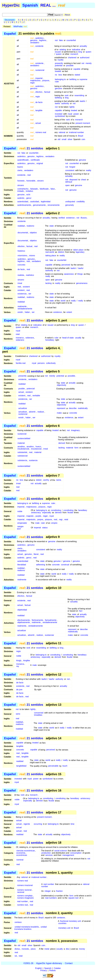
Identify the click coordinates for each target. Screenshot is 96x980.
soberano (20, 340)
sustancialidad (24, 438)
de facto (39, 102)
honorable (31, 181)
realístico (30, 275)
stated (77, 75)
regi (61, 519)
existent (26, 287)
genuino (34, 40)
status (45, 528)
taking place (51, 256)
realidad (21, 226)
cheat (83, 180)
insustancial (36, 449)
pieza (33, 949)
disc (68, 949)
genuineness (82, 283)
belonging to (60, 79)
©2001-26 (28, 963)
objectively (62, 385)
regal (45, 516)
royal (70, 114)
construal (65, 565)
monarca (20, 338)
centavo (18, 922)
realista (21, 275)
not (56, 40)
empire (54, 523)
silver (70, 139)
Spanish (30, 5)
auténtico (39, 38)
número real (41, 132)
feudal (70, 513)
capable (77, 69)
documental (23, 233)
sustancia (33, 460)
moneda (25, 949)
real (29, 175)
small (64, 139)
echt (28, 195)
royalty (60, 60)
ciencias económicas (26, 851)
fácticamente (37, 620)
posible (22, 389)
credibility (81, 202)
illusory (84, 218)
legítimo (43, 40)
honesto (21, 181)
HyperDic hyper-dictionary (49, 963)
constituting (56, 510)
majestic (30, 516)
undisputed (70, 202)
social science (61, 851)
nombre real (22, 905)
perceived (66, 265)
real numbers (51, 898)
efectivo (39, 92)
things (80, 274)
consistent (70, 170)
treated (58, 71)
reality (89, 170)
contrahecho (23, 189)
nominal (20, 860)
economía (21, 853)
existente (39, 46)
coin (83, 139)
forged (72, 167)
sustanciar (23, 414)
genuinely (70, 205)
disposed (73, 180)
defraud (69, 182)
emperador (22, 523)
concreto (21, 265)
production (46, 853)
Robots (53, 970)
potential (59, 66)
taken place (78, 250)
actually (72, 383)
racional (21, 892)
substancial (22, 456)
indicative (76, 50)
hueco (38, 447)
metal (47, 949)
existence (70, 218)
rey (18, 666)
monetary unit (64, 928)
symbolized (60, 116)
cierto (20, 170)
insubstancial (23, 449)
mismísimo (22, 256)
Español (10, 33)
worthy (46, 480)
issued (58, 52)
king (80, 52)
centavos (61, 918)
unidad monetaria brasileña (27, 927)
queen (89, 52)
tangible (39, 110)
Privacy (44, 970)
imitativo (29, 191)
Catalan (57, 968)
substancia (22, 460)
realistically (83, 408)
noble (20, 511)
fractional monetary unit (70, 921)
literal (36, 554)
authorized (85, 58)
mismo (32, 256)
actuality (83, 46)
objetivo (33, 233)
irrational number (76, 132)
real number (49, 884)
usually (78, 338)
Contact (69, 963)
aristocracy (36, 513)
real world (50, 252)
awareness (69, 274)
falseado (34, 189)
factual (47, 92)
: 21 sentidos (31, 148)
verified (61, 218)
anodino (30, 447)
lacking (48, 283)
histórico (21, 251)
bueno (20, 167)
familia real (21, 363)
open (67, 185)
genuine (58, 88)
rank (67, 95)
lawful (82, 101)
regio (32, 83)
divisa (17, 949)
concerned (39, 713)
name (58, 480)
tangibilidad (21, 766)
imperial (39, 78)
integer (48, 891)
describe (73, 408)
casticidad (35, 202)
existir (20, 312)
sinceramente (53, 205)
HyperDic (11, 5)
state (52, 226)
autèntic (21, 198)
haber (27, 312)
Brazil (81, 136)
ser (30, 294)
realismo (30, 226)
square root (73, 898)
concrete (73, 413)
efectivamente (24, 620)
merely (89, 63)
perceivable (53, 766)
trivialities (38, 715)
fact (81, 611)
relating (63, 50)
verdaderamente (25, 309)
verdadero (35, 43)
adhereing (41, 565)
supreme (83, 79)
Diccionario (10, 20)
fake (61, 40)
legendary (80, 252)
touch (65, 766)
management (68, 855)
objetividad (22, 610)
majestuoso (35, 80)
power (76, 114)
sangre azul (20, 528)
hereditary (50, 340)
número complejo (25, 896)
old (59, 139)
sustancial (40, 70)
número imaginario (25, 898)
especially (47, 513)
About (67, 15)
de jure (19, 690)
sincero (40, 181)
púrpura (46, 80)
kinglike (27, 661)
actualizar (23, 408)
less (60, 75)
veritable (36, 396)
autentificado (23, 160)
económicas (22, 855)
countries (62, 923)
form (76, 448)
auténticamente (24, 205)
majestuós (31, 519)
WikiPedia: (20, 26)
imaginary (75, 430)
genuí (29, 198)
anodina (21, 447)
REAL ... (48, 5)
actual (38, 123)
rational (62, 132)
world (63, 301)
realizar (41, 412)
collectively (51, 363)
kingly (19, 661)
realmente (22, 306)
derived (62, 443)
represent (61, 408)
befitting (73, 79)
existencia (22, 294)
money (82, 949)
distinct (61, 252)
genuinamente (39, 205)
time (72, 824)
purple (38, 516)
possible (70, 66)
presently (59, 63)
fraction (59, 891)
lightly (72, 107)
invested (59, 114)
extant (69, 312)
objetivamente (24, 622)
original (40, 163)
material (21, 443)
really (48, 276)
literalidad (22, 565)
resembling (79, 95)
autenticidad (23, 202)
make (59, 413)
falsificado (44, 189)
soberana (30, 338)
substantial (22, 452)
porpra (40, 519)
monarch (74, 54)
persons (41, 363)
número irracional (25, 885)
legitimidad (46, 202)
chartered (72, 58)
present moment (83, 123)
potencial (31, 389)
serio (18, 714)
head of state (68, 338)
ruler (57, 82)
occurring (38, 824)
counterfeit (71, 40)
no (56, 75)
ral (16, 956)
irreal (20, 283)
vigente (27, 824)
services (49, 855)
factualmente (51, 620)
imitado (21, 191)
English (38, 968)
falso (53, 189)
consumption (76, 853)
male (37, 523)
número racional (24, 890)
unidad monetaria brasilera (30, 928)
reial (18, 334)
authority (65, 103)
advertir (32, 412)
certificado (35, 160)
